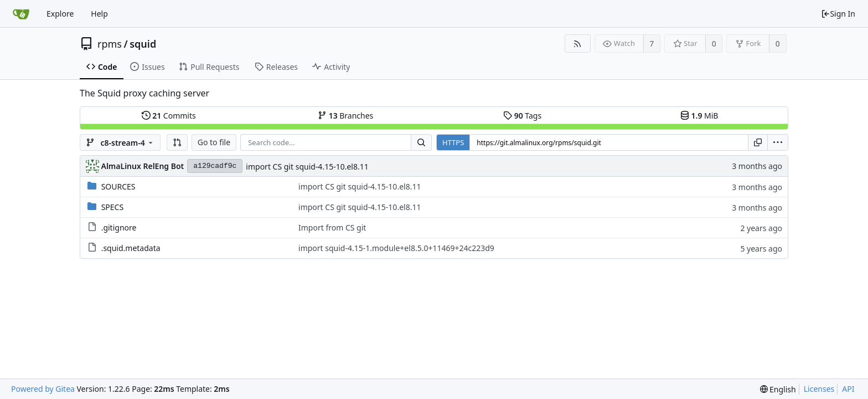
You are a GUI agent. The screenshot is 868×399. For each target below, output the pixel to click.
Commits (169, 116)
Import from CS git (332, 227)
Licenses (819, 389)
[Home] (21, 14)
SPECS (112, 207)
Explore (60, 14)
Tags (522, 116)
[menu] (778, 142)
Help (99, 14)
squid (143, 44)
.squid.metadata (131, 248)
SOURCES (118, 186)
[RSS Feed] (578, 44)
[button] (177, 142)
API (848, 389)
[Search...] (421, 142)
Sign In (838, 14)
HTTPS (453, 142)
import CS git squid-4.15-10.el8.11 (307, 167)
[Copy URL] (758, 142)
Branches (345, 116)
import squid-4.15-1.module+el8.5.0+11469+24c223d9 (396, 248)
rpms (110, 44)
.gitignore (119, 227)
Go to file (214, 142)
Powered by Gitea (43, 389)
